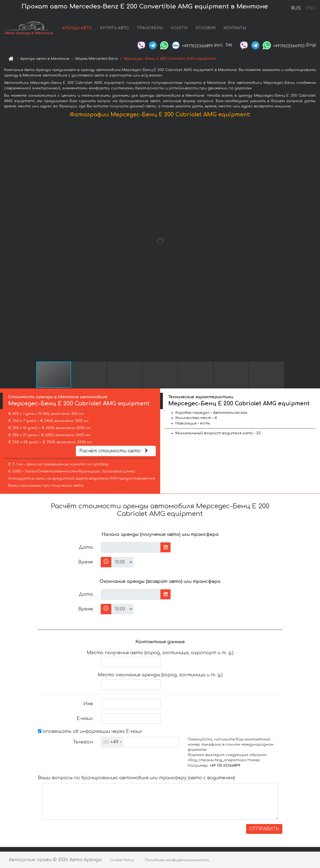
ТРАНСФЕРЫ (150, 28)
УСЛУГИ (179, 28)
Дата (86, 547)
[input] (131, 547)
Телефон (83, 742)
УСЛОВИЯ (206, 28)
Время (86, 562)
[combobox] (112, 742)
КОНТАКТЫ (235, 28)
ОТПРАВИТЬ (264, 829)
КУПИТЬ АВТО (114, 28)
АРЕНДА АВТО (77, 28)
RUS (296, 8)
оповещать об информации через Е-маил (90, 731)
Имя (88, 704)
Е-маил (85, 719)
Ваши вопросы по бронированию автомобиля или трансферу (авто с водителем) (136, 778)
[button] (315, 241)
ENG (310, 8)
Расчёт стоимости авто (114, 451)
